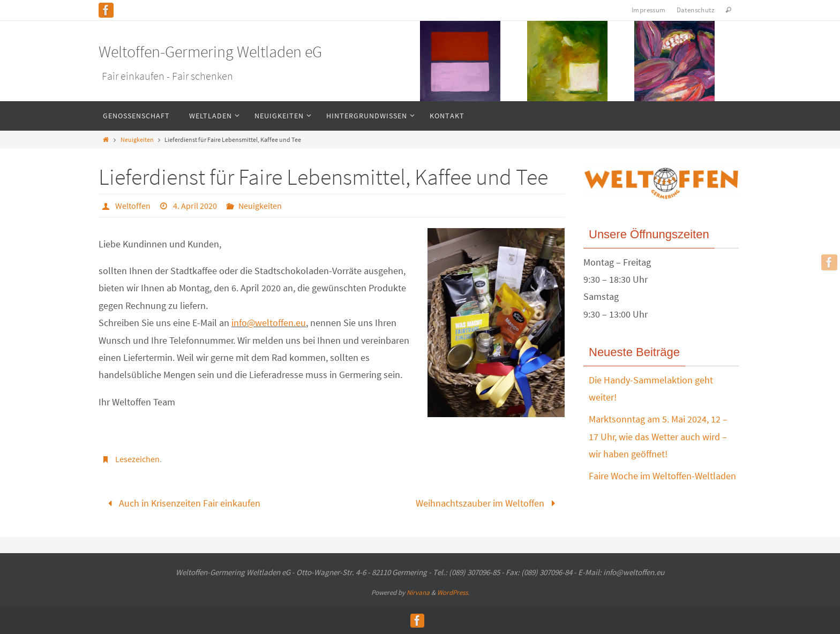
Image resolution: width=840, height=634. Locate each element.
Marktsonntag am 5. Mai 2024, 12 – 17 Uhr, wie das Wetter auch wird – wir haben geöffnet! (658, 436)
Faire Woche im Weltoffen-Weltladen (662, 476)
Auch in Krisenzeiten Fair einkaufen (182, 503)
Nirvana (418, 593)
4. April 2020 (195, 206)
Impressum (649, 10)
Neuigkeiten (137, 139)
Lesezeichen (137, 459)
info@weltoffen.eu (269, 323)
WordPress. (453, 593)
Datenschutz (696, 10)
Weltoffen (133, 206)
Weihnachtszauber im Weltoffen (488, 503)
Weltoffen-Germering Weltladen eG (210, 51)
